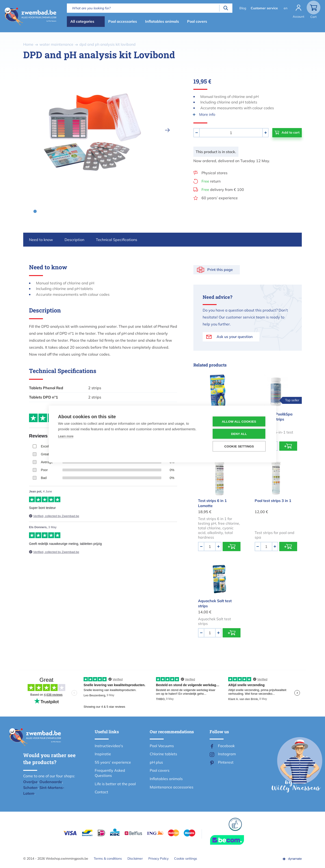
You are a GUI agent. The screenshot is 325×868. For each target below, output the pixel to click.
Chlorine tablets (163, 754)
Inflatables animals (162, 21)
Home (28, 44)
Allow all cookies (239, 422)
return (211, 181)
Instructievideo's (109, 746)
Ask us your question (235, 337)
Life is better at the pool (115, 784)
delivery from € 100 (223, 190)
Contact (101, 792)
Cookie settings (186, 858)
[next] (167, 130)
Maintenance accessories (172, 787)
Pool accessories (123, 21)
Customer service (264, 8)
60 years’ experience (220, 198)
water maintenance (56, 44)
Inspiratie (103, 754)
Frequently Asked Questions (110, 773)
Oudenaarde (51, 782)
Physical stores (214, 173)
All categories (82, 21)
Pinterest (226, 762)
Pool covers (197, 21)
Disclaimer (135, 858)
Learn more (66, 436)
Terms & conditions (108, 858)
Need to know (41, 240)
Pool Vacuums (162, 746)
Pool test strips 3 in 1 (273, 501)
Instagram (227, 754)
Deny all (239, 434)
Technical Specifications (117, 240)
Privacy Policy (158, 858)
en (286, 8)
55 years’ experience (113, 762)
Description (74, 240)
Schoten (30, 788)
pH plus (156, 762)
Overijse (30, 782)
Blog (243, 8)
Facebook (226, 746)
